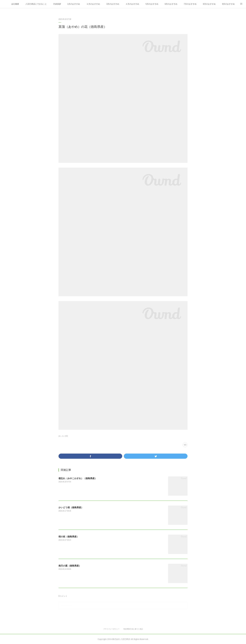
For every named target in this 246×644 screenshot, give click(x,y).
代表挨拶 (57, 4)
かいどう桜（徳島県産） (71, 507)
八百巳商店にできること (36, 4)
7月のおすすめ (190, 4)
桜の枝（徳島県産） (69, 537)
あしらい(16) (63, 436)
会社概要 (15, 4)
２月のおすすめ (93, 4)
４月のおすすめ (132, 4)
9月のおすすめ (229, 4)
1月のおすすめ (74, 4)
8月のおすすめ (209, 4)
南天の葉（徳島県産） (70, 566)
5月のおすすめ (152, 4)
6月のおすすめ (171, 4)
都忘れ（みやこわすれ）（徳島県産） (78, 478)
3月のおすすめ (113, 4)
